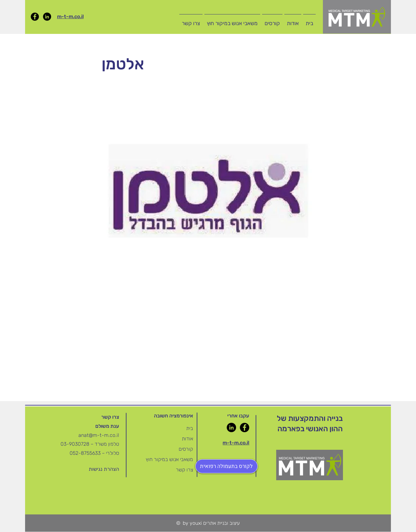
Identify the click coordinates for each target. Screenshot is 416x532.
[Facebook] (35, 17)
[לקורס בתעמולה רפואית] (226, 466)
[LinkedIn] (47, 17)
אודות (187, 439)
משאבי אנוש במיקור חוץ (169, 459)
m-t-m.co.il (70, 16)
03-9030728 (76, 444)
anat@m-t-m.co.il (99, 435)
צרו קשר (184, 470)
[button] (272, 20)
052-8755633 (85, 453)
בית (190, 428)
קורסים (186, 449)
